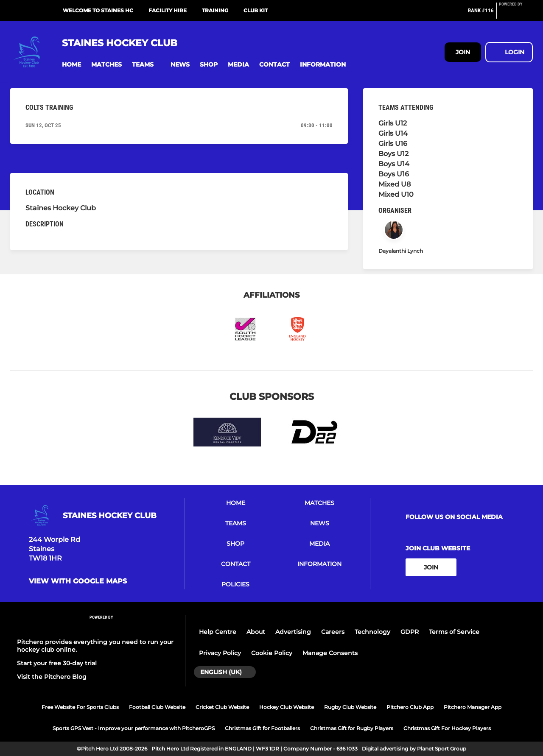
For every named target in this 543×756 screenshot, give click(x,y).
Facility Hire (168, 10)
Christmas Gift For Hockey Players (447, 728)
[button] (71, 65)
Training (215, 10)
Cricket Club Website (222, 707)
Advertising (293, 632)
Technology (372, 632)
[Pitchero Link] (516, 14)
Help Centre (218, 632)
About (256, 632)
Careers (333, 632)
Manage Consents (330, 653)
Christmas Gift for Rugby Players (352, 728)
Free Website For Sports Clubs (80, 707)
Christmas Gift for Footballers (262, 728)
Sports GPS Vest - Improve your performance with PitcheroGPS (134, 728)
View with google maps (78, 581)
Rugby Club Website (350, 707)
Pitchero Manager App (473, 707)
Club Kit (256, 10)
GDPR (410, 632)
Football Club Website (157, 707)
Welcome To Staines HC (98, 10)
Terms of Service (454, 632)
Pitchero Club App (410, 707)
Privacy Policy (220, 653)
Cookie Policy (272, 653)
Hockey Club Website (287, 707)
